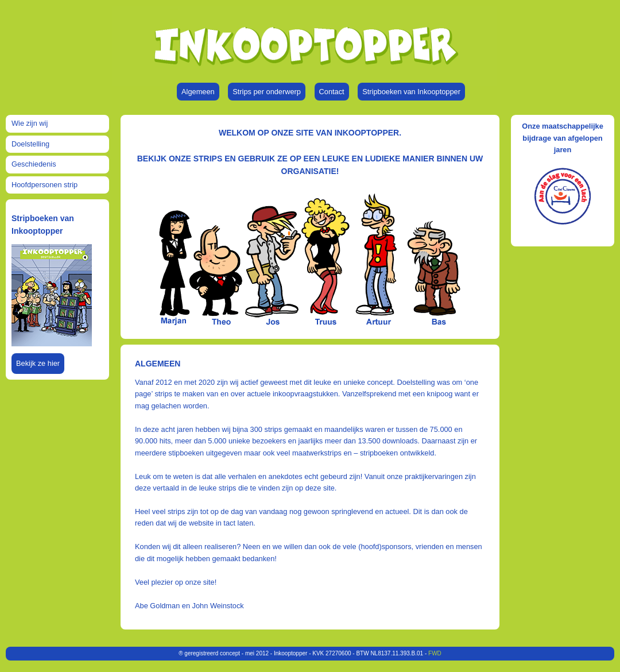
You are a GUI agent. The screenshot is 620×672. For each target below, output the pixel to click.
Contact (332, 92)
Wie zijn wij (30, 123)
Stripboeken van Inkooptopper (411, 92)
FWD (435, 653)
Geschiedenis (34, 164)
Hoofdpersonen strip (44, 185)
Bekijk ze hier (38, 363)
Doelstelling (30, 144)
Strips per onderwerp (267, 92)
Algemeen (198, 92)
